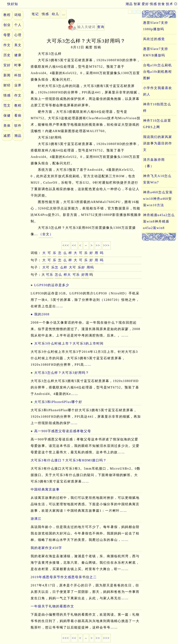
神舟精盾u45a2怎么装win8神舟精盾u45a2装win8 (159, 221)
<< (74, 245)
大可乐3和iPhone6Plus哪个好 (58, 402)
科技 (18, 75)
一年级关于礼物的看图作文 (52, 606)
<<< (66, 245)
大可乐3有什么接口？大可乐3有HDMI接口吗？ (69, 460)
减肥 (7, 136)
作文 (7, 45)
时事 (18, 65)
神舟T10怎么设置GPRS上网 (157, 124)
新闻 (7, 75)
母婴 (7, 35)
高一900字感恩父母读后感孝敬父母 (63, 431)
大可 (46, 267)
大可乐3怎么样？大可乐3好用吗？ (62, 373)
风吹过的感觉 (154, 39)
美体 (7, 126)
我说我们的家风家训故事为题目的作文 (158, 143)
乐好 (81, 267)
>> (98, 245)
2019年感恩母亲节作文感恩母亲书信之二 (64, 577)
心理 (18, 35)
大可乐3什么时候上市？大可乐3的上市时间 (69, 343)
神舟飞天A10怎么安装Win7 (157, 179)
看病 (18, 115)
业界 (18, 85)
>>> (106, 245)
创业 (7, 25)
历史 (7, 55)
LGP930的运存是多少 (52, 285)
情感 (153, 4)
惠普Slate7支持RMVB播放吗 (156, 52)
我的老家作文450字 (46, 548)
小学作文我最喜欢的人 (158, 91)
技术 (170, 4)
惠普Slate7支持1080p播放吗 (156, 26)
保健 (7, 115)
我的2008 (42, 314)
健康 (18, 55)
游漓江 (36, 519)
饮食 (161, 4)
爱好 (145, 4)
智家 (137, 4)
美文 (18, 45)
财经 (7, 85)
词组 (18, 15)
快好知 (9, 4)
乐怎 (55, 267)
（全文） (46, 234)
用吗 (90, 267)
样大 (67, 275)
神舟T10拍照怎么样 (157, 107)
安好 (7, 65)
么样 (64, 267)
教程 (7, 15)
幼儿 (55, 14)
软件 (18, 126)
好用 (85, 275)
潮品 (129, 4)
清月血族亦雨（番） (154, 163)
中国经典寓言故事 (45, 489)
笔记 (35, 14)
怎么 (58, 275)
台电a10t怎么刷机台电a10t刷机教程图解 (158, 72)
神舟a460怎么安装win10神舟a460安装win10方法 (158, 199)
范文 (7, 105)
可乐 (50, 275)
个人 (18, 25)
